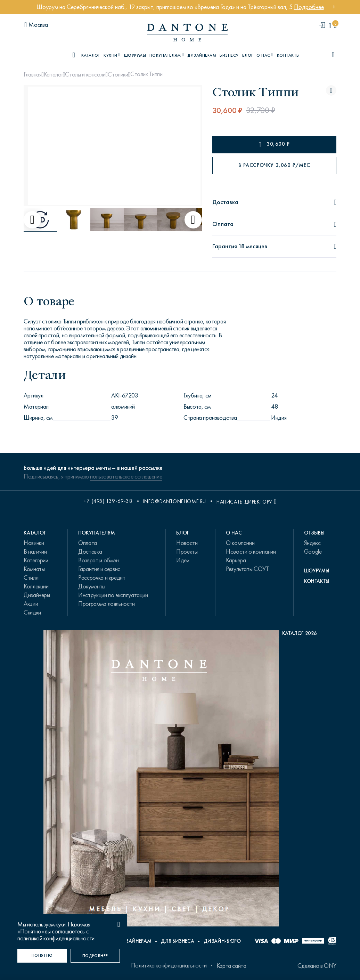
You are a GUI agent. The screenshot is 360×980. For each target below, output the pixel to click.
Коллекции (36, 586)
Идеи (183, 560)
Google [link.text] (313, 552)
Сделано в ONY (317, 966)
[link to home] (187, 33)
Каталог (53, 74)
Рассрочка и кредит (102, 578)
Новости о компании (251, 552)
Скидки (32, 612)
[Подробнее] (95, 956)
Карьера (236, 560)
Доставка (90, 552)
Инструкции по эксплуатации (113, 595)
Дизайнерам (202, 55)
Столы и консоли (85, 74)
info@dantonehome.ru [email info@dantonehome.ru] (175, 501)
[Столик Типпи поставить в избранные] (331, 90)
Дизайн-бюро (222, 941)
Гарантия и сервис (99, 569)
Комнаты (34, 569)
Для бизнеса (177, 941)
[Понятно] (42, 956)
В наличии (35, 552)
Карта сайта (231, 966)
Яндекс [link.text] (312, 543)
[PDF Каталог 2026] (180, 780)
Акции (31, 604)
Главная (32, 74)
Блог (248, 55)
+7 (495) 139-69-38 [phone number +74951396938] (108, 501)
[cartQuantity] (335, 26)
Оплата (88, 543)
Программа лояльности (107, 604)
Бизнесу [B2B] (229, 55)
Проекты (187, 552)
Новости (187, 543)
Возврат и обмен (99, 560)
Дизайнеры (37, 595)
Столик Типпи (146, 74)
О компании (240, 543)
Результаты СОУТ (247, 569)
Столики (118, 74)
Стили (31, 578)
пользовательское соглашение (126, 476)
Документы (92, 586)
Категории (36, 560)
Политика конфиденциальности (169, 965)
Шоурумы (135, 55)
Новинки (34, 543)
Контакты (288, 55)
